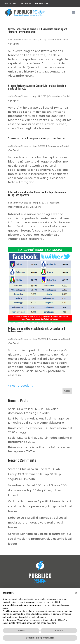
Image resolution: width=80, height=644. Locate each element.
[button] (76, 593)
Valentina (15, 485)
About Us (26, 4)
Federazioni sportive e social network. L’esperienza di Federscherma (37, 330)
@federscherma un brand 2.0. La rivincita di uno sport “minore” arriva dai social (37, 30)
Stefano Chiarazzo (21, 40)
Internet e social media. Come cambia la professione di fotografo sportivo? (38, 193)
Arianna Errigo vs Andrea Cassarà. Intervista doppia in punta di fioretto (37, 87)
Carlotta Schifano (20, 501)
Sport (16, 44)
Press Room (41, 4)
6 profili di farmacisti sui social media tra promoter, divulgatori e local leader (40, 506)
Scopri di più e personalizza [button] (40, 638)
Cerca (67, 391)
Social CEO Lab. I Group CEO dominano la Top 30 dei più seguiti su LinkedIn (36, 474)
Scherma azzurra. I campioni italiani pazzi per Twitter (37, 138)
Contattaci (11, 4)
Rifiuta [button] (21, 631)
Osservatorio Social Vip (21, 207)
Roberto (14, 518)
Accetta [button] (59, 631)
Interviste (54, 203)
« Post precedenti (21, 386)
